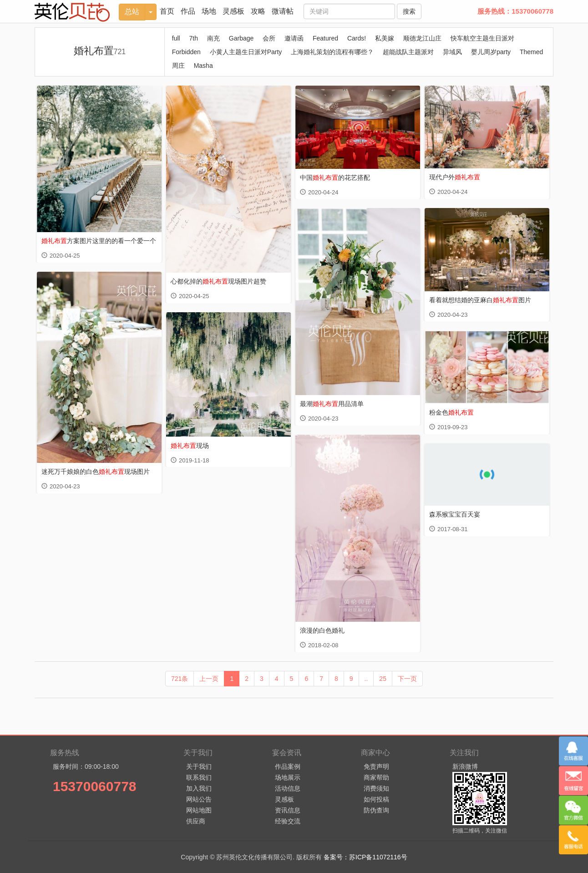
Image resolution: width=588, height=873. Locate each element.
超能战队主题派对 (408, 52)
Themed (531, 52)
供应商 (196, 821)
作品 (188, 11)
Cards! (357, 38)
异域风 (452, 52)
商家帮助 (376, 777)
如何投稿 (376, 799)
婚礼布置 (100, 51)
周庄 (178, 66)
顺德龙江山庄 (422, 38)
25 (383, 679)
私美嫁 (385, 38)
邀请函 (294, 38)
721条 (180, 679)
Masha (203, 66)
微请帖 (283, 11)
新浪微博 (465, 766)
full (176, 38)
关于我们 (199, 766)
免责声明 (376, 766)
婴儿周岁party (491, 52)
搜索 (409, 11)
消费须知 (376, 788)
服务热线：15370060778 (515, 11)
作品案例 (288, 766)
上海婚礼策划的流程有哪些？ (332, 52)
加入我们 (199, 788)
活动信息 (288, 788)
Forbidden (186, 52)
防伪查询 (376, 810)
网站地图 (199, 810)
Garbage (241, 38)
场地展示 (288, 777)
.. (366, 679)
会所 (269, 38)
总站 (132, 12)
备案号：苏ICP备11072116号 (365, 857)
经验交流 (288, 821)
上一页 (209, 679)
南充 (213, 38)
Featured (325, 38)
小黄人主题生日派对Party (246, 52)
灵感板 (233, 11)
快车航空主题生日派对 (482, 38)
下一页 (407, 679)
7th (194, 38)
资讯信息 (288, 810)
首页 (167, 11)
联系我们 (199, 777)
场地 (209, 11)
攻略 (258, 11)
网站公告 (199, 799)
